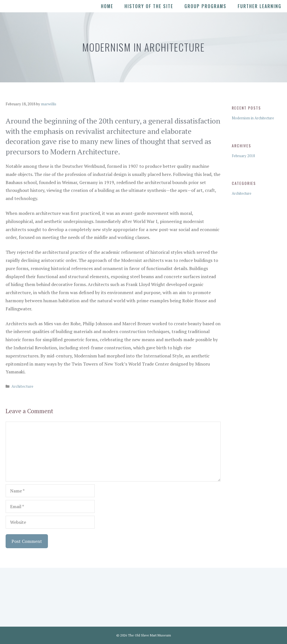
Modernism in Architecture (253, 118)
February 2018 (243, 156)
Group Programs (205, 6)
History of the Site (149, 6)
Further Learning (260, 6)
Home (107, 6)
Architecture (22, 386)
